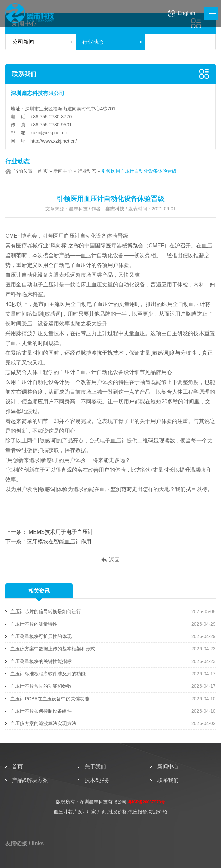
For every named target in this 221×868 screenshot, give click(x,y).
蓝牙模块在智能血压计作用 (59, 541)
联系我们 (24, 74)
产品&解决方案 (30, 780)
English (186, 13)
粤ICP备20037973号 (146, 802)
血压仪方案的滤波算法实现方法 (43, 723)
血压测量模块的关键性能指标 (41, 661)
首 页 (43, 171)
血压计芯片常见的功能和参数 (41, 686)
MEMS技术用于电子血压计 (60, 532)
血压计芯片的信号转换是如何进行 (46, 611)
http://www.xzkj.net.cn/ (54, 141)
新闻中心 (63, 171)
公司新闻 (23, 42)
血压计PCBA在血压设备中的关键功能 (50, 699)
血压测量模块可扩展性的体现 (41, 636)
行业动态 (93, 42)
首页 (17, 767)
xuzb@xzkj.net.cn (49, 133)
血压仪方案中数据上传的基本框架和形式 (53, 649)
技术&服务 (97, 780)
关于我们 (95, 767)
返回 (110, 560)
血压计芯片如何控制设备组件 (41, 711)
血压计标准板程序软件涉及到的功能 (48, 674)
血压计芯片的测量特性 (34, 624)
